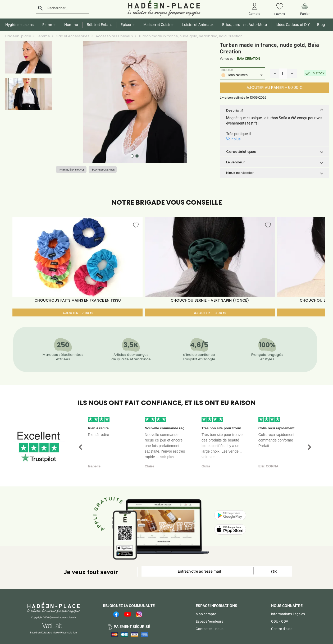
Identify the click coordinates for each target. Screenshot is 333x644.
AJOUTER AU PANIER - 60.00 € (275, 87)
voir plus (167, 457)
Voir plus (233, 139)
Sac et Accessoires (72, 36)
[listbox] (243, 76)
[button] (274, 110)
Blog (320, 25)
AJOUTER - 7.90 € (77, 313)
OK (274, 571)
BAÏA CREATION (248, 59)
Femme (43, 36)
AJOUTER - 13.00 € (210, 313)
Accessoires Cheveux (114, 36)
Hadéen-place (18, 36)
